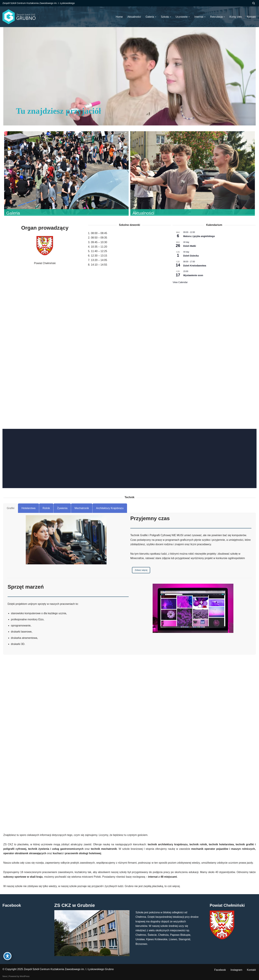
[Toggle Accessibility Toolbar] (7, 956)
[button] (156, 17)
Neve (5, 976)
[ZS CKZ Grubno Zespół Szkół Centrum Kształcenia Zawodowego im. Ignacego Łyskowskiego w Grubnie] (19, 17)
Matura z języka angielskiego (199, 236)
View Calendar (180, 282)
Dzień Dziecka (191, 256)
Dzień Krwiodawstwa (195, 266)
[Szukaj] (254, 3)
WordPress (25, 976)
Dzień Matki (190, 246)
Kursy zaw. (236, 17)
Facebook (220, 970)
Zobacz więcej (141, 570)
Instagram (236, 970)
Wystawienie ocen (193, 275)
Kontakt (251, 970)
